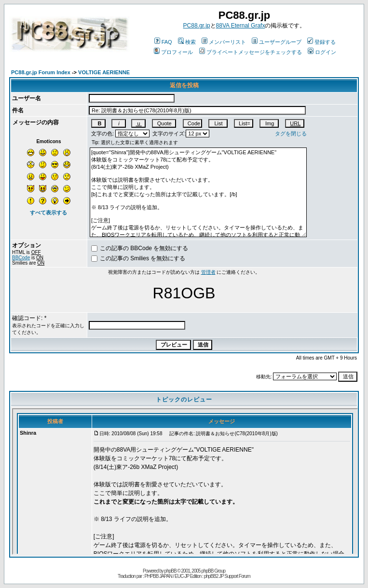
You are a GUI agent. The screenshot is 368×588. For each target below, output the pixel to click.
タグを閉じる (291, 134)
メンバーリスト (224, 42)
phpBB (170, 571)
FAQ (163, 42)
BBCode (21, 258)
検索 (187, 42)
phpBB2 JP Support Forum (227, 576)
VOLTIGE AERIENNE (104, 72)
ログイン (322, 52)
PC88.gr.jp (197, 26)
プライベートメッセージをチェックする (251, 52)
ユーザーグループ (277, 42)
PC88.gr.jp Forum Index (41, 72)
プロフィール (173, 52)
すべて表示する (48, 213)
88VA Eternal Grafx (241, 26)
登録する (321, 42)
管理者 (208, 272)
